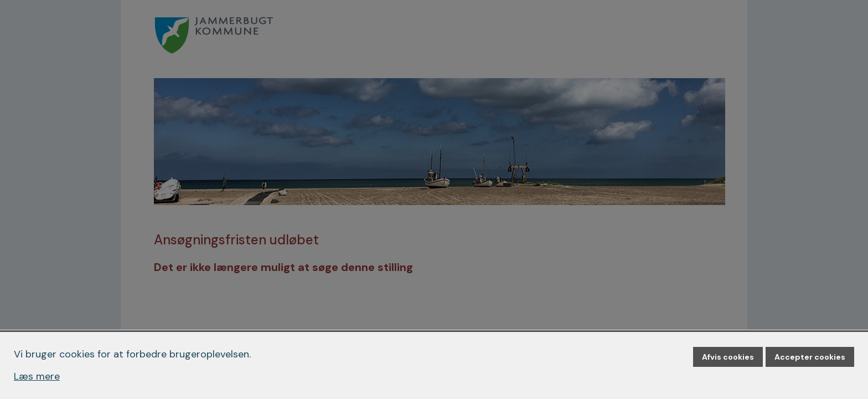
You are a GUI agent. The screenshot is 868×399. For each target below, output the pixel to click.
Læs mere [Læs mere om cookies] (37, 376)
